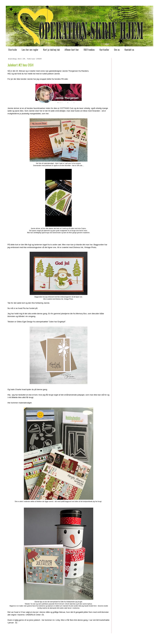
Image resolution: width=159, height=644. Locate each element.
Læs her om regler (30, 50)
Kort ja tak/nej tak (51, 50)
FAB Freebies (89, 50)
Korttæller (104, 50)
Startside (13, 50)
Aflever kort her (72, 50)
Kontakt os (129, 50)
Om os (117, 50)
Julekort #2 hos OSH (20, 65)
